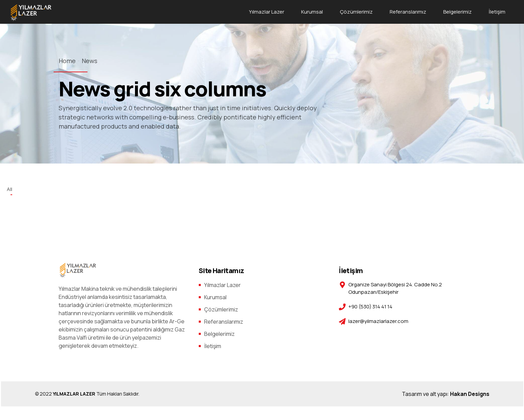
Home (67, 61)
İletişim (497, 12)
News (90, 61)
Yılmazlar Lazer (267, 12)
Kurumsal (312, 12)
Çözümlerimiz (356, 12)
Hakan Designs (470, 394)
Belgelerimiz (458, 12)
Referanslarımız (408, 12)
